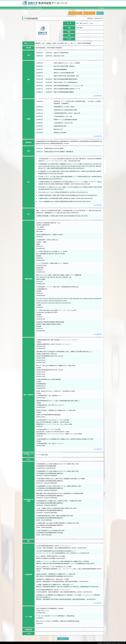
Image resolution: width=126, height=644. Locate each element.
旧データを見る (81, 12)
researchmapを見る (60, 12)
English (102, 8)
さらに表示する (98, 95)
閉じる (98, 12)
